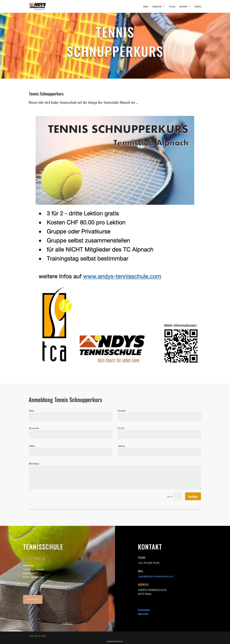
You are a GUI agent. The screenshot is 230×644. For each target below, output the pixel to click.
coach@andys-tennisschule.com (156, 576)
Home (146, 7)
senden (193, 496)
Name (31, 410)
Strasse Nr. (34, 428)
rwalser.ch (119, 641)
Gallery (198, 7)
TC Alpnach (34, 559)
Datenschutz (144, 610)
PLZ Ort (121, 428)
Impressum (143, 614)
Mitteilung (34, 463)
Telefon (121, 446)
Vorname (122, 410)
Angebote (157, 7)
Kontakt (183, 7)
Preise (172, 7)
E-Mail (32, 446)
